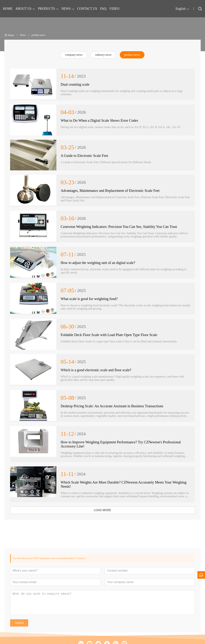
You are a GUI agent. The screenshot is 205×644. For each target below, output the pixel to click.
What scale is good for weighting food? (89, 299)
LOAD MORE (102, 510)
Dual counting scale (75, 84)
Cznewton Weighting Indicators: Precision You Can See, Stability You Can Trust (119, 227)
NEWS (66, 9)
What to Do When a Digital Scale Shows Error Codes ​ (100, 120)
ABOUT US (23, 9)
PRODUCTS (46, 9)
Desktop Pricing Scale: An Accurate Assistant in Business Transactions (112, 406)
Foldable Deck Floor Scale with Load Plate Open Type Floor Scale (109, 335)
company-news (74, 55)
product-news (132, 55)
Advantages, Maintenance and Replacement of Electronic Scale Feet (110, 191)
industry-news (103, 55)
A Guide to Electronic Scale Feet (84, 156)
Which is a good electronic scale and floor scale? (96, 370)
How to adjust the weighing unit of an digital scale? (98, 263)
